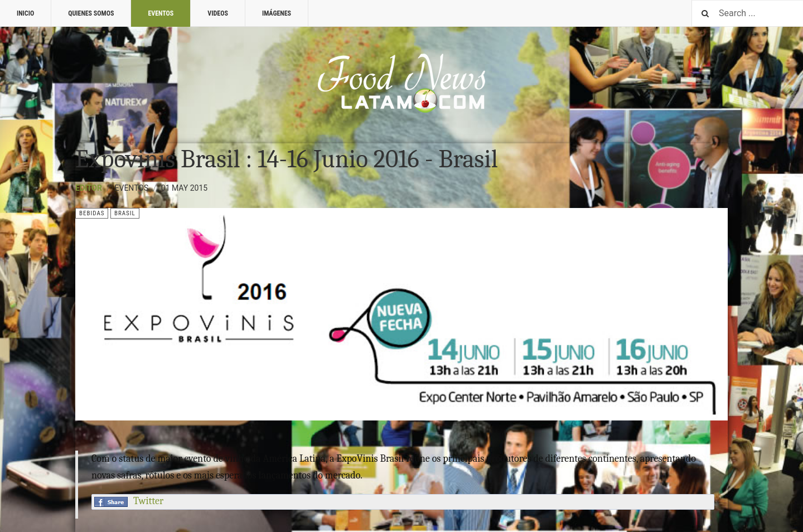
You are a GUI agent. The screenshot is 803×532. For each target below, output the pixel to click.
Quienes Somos (91, 13)
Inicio (25, 13)
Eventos (161, 13)
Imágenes (277, 13)
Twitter (148, 501)
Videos (218, 13)
